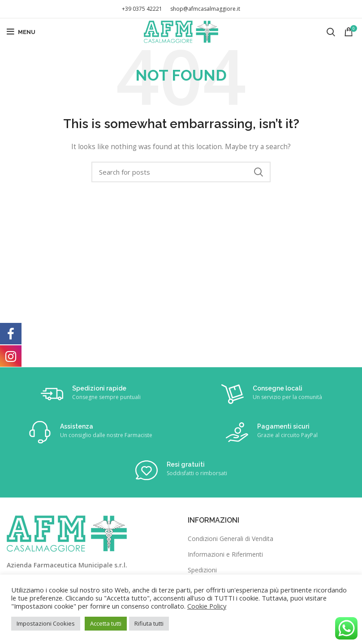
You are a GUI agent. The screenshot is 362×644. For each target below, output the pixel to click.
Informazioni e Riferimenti (225, 554)
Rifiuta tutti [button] (149, 623)
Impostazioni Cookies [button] (46, 623)
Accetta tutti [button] (106, 623)
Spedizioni (202, 570)
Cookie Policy (207, 606)
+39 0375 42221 (142, 9)
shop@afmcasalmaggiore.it (205, 9)
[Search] (331, 32)
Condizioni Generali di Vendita (231, 539)
